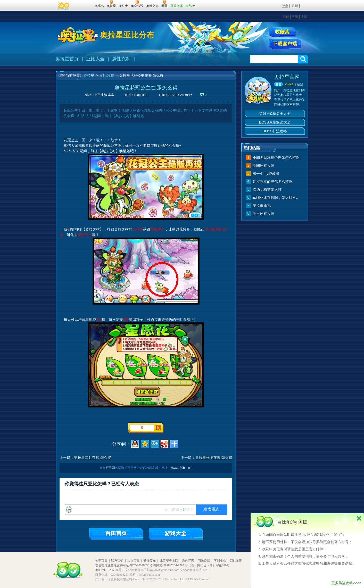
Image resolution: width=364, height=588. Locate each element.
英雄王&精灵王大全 (275, 113)
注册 (295, 6)
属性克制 (121, 59)
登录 (285, 6)
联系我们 (117, 561)
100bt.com (141, 95)
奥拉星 (89, 75)
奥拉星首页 (67, 59)
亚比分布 (107, 75)
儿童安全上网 (169, 561)
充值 (286, 17)
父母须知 (150, 561)
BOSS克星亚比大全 (275, 122)
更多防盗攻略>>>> (346, 583)
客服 (295, 17)
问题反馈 (204, 561)
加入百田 (134, 561)
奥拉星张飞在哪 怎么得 (214, 458)
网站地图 (236, 561)
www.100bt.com (182, 468)
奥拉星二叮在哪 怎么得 (93, 458)
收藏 (304, 17)
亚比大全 (95, 59)
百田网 (83, 5)
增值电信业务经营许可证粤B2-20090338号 (124, 565)
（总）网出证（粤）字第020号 (209, 565)
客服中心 (220, 561)
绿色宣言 (188, 561)
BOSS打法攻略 (275, 131)
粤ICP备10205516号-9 (110, 570)
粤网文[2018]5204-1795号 (170, 565)
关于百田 (101, 561)
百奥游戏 (64, 6)
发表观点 (212, 509)
